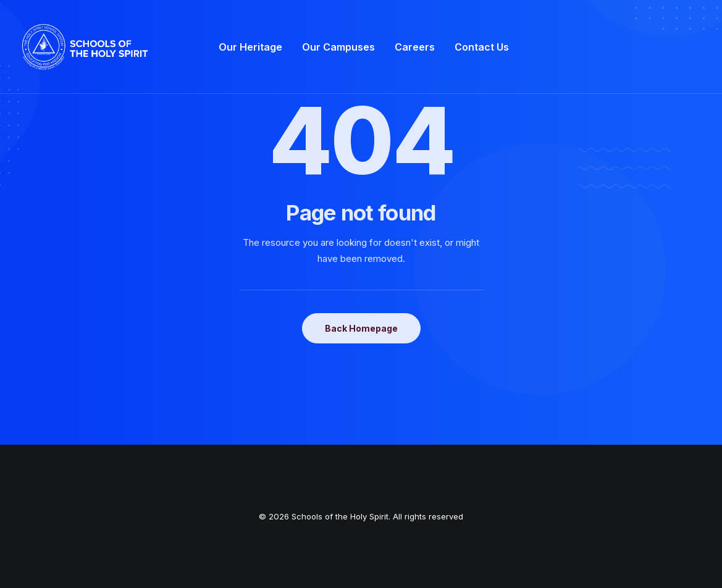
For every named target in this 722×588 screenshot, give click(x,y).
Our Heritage (250, 47)
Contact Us (482, 47)
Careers (415, 47)
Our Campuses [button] (338, 47)
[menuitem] (250, 47)
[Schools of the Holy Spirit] (85, 47)
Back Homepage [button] (361, 328)
